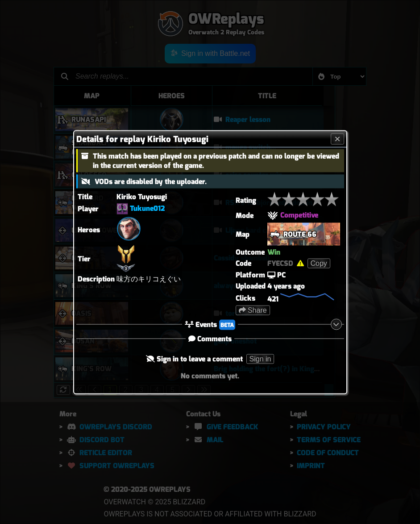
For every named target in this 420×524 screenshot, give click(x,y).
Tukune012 (147, 208)
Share (253, 310)
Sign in (260, 358)
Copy (319, 263)
